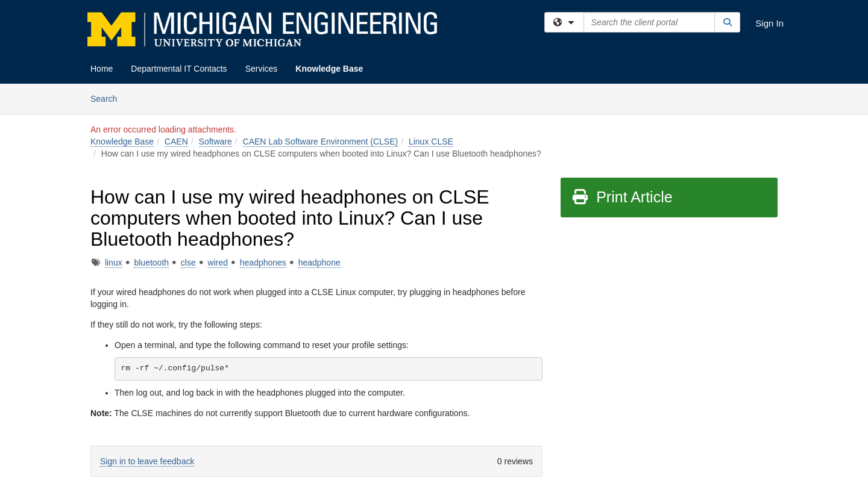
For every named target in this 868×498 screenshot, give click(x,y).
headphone (319, 263)
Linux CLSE (431, 142)
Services (262, 69)
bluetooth (151, 263)
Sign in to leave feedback (147, 461)
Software (215, 142)
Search (108, 98)
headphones (263, 263)
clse (188, 263)
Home (102, 69)
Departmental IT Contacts (179, 69)
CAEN (176, 142)
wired (218, 263)
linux (114, 263)
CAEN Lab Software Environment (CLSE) (321, 142)
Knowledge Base (329, 69)
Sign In (769, 23)
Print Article (622, 197)
